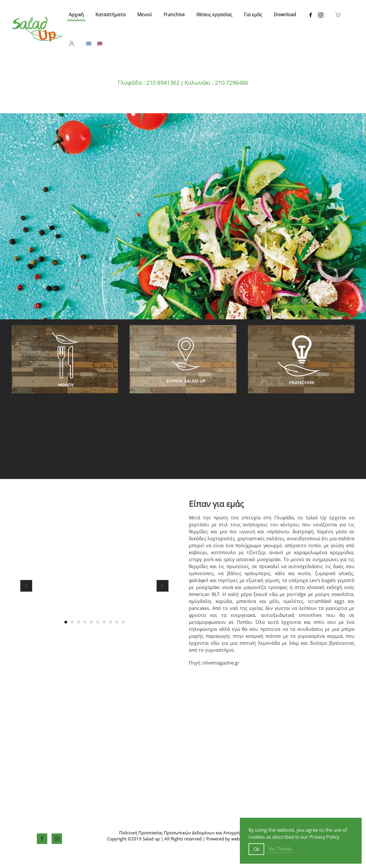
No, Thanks (280, 849)
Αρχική (76, 15)
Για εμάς (253, 15)
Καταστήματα (110, 15)
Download (285, 15)
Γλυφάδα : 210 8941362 (149, 83)
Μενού (145, 15)
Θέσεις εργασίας (214, 15)
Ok (256, 849)
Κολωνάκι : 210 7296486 (216, 83)
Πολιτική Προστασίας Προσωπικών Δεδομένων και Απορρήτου (183, 833)
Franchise (174, 15)
